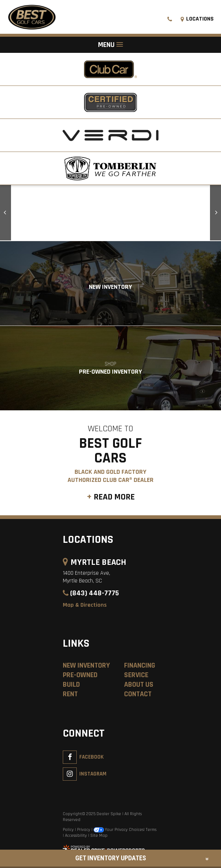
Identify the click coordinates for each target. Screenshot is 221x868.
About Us (139, 684)
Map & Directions (85, 605)
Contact (138, 694)
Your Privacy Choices (119, 830)
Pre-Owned (80, 675)
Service (136, 675)
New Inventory (86, 665)
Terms (151, 830)
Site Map (99, 836)
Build (71, 684)
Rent (70, 694)
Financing (140, 665)
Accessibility (76, 836)
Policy (68, 830)
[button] (6, 213)
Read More (114, 497)
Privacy (84, 830)
